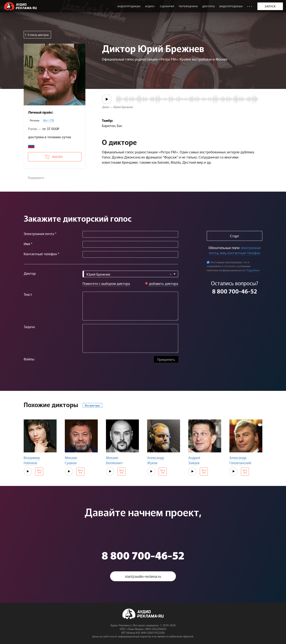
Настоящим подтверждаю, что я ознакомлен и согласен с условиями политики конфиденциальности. (229, 266)
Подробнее (253, 270)
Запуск (270, 6)
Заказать (57, 157)
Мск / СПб (49, 120)
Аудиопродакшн (129, 6)
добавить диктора (163, 283)
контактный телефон (244, 253)
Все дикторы (92, 405)
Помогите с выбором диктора (106, 283)
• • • (250, 6)
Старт (235, 236)
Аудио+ (150, 6)
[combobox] (130, 274)
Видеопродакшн (231, 6)
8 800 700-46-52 (235, 291)
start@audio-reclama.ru (143, 576)
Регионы (35, 120)
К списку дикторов (38, 35)
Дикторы (209, 6)
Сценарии (167, 6)
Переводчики (188, 6)
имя (223, 253)
